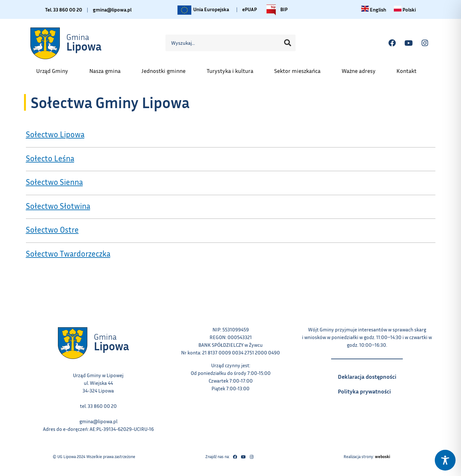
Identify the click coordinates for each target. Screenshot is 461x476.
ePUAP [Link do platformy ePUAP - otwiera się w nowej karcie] (250, 9)
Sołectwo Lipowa (55, 134)
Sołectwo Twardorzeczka (68, 254)
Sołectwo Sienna (54, 182)
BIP (275, 10)
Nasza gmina (108, 69)
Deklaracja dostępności (370, 375)
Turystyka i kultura (233, 69)
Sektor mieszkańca (301, 69)
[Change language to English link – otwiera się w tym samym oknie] (374, 10)
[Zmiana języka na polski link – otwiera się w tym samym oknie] (405, 10)
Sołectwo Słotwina (58, 206)
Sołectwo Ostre (52, 230)
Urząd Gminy (55, 69)
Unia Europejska (203, 10)
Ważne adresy (362, 69)
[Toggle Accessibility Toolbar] (445, 460)
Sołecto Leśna (50, 158)
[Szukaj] (288, 43)
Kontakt (410, 69)
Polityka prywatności (370, 389)
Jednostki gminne (167, 69)
